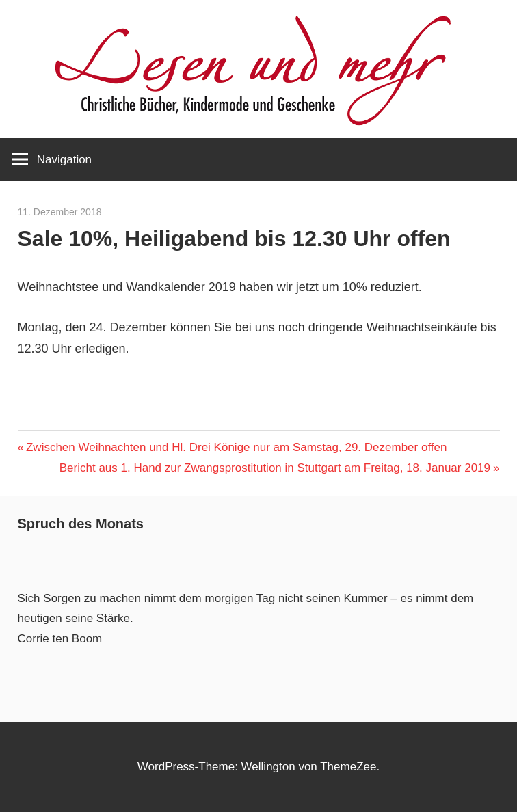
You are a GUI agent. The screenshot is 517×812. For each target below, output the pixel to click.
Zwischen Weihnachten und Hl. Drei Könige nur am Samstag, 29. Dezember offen (236, 447)
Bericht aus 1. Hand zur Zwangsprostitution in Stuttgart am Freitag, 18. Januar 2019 (275, 468)
